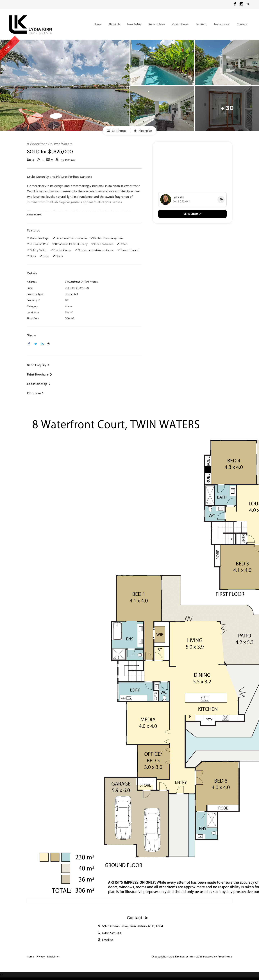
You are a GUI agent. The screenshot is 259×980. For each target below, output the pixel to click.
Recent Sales (157, 24)
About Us (114, 24)
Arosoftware (225, 957)
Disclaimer (53, 957)
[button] (248, 4)
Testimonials (222, 24)
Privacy (41, 957)
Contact (242, 24)
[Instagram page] (242, 5)
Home (98, 24)
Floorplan (143, 131)
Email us (108, 940)
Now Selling (134, 24)
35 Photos (117, 131)
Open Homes (180, 24)
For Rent (201, 24)
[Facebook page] (236, 5)
